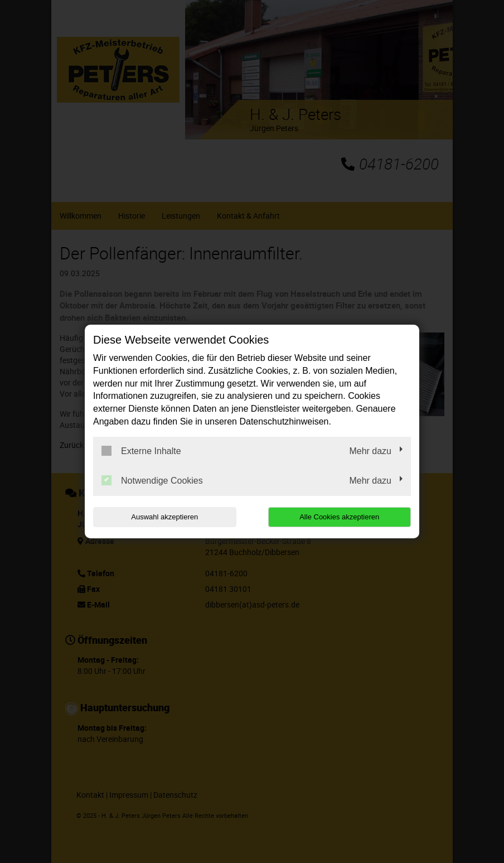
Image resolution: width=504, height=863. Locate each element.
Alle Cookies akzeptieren (339, 517)
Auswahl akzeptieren (164, 517)
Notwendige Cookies (152, 480)
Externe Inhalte (141, 451)
